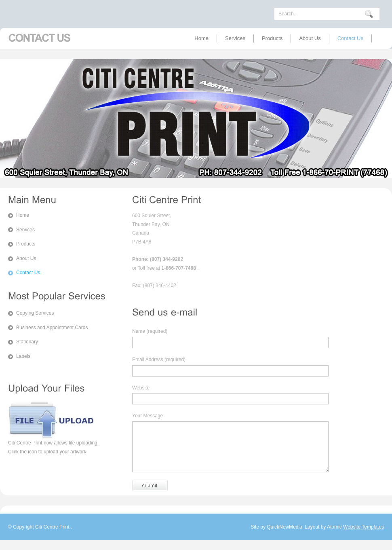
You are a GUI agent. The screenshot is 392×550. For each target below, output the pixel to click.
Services (235, 38)
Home (201, 38)
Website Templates (364, 537)
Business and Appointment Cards (52, 328)
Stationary (27, 342)
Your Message (148, 416)
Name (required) (150, 331)
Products (272, 38)
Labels (23, 356)
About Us (310, 38)
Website (141, 388)
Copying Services (35, 313)
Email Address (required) (159, 360)
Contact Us (350, 38)
